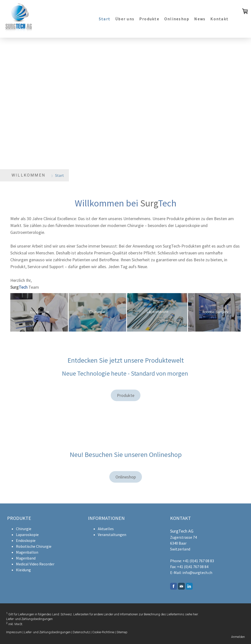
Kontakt (219, 19)
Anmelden (238, 637)
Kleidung (23, 570)
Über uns (125, 19)
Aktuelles (106, 529)
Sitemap (122, 632)
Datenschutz (81, 632)
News (200, 19)
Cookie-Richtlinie (103, 632)
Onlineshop (177, 19)
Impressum (14, 632)
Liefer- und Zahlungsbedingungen (29, 619)
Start (105, 19)
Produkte (149, 19)
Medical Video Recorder (35, 564)
